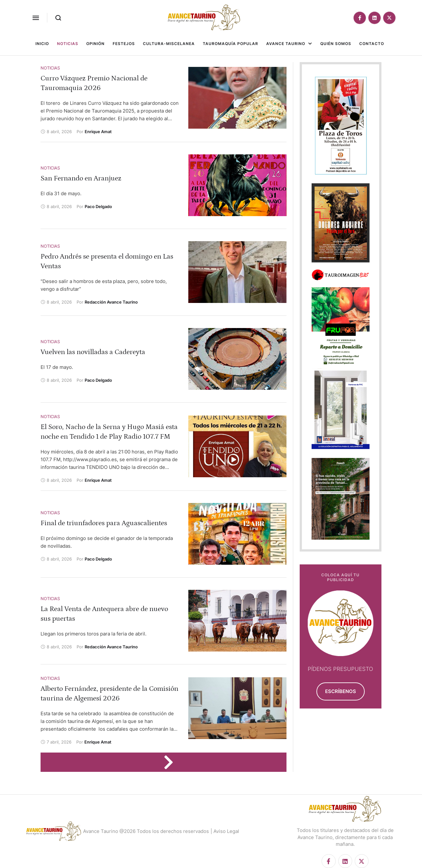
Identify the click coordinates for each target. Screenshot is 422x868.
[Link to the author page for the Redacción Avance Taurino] (111, 302)
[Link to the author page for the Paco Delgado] (98, 206)
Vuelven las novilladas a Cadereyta (93, 352)
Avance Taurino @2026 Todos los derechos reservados (146, 831)
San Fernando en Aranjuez (81, 178)
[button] (36, 18)
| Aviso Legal (225, 831)
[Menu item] (42, 44)
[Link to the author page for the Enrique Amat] (98, 132)
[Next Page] (172, 762)
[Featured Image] (237, 98)
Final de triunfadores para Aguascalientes (104, 523)
